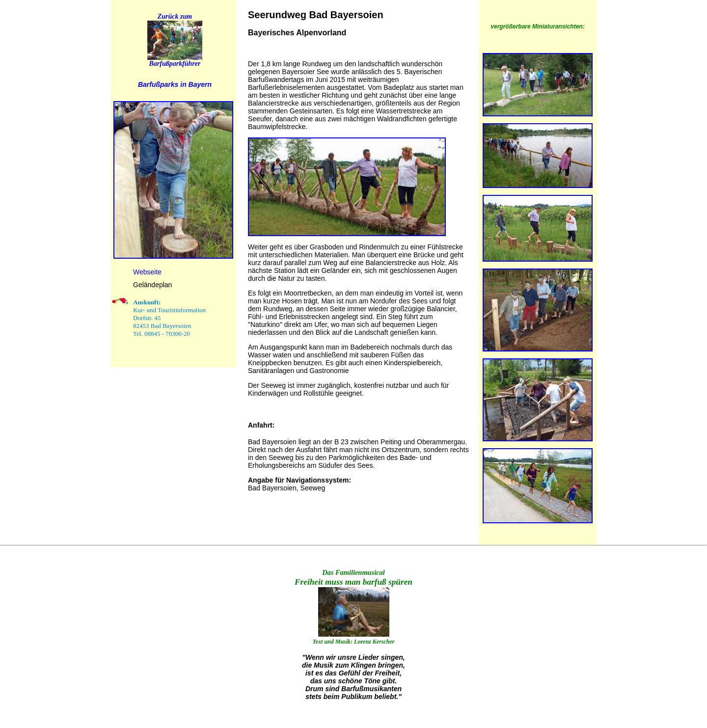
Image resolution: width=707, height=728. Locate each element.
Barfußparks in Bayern (175, 84)
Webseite (147, 272)
